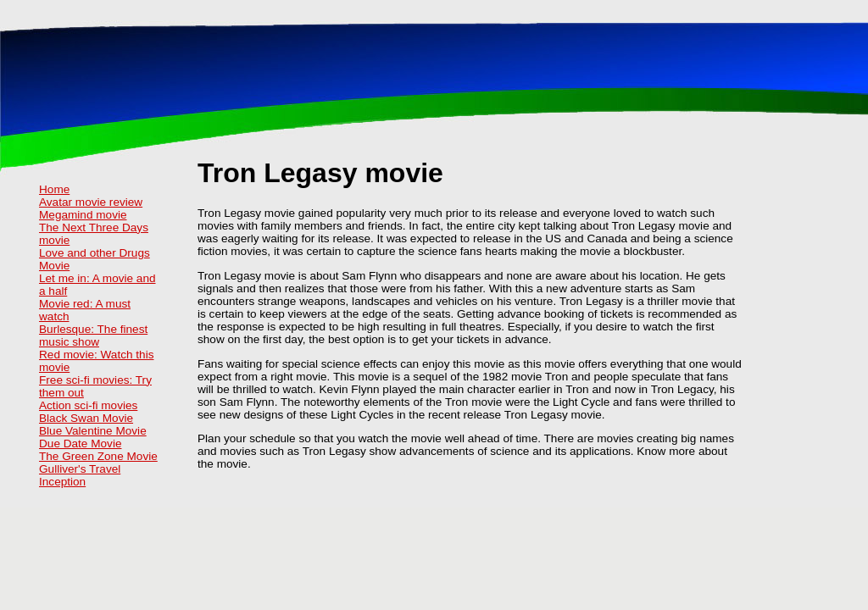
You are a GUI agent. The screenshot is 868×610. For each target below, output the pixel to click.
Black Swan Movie (86, 418)
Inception (62, 482)
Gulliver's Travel (80, 469)
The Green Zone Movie (98, 456)
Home (54, 189)
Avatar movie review (91, 202)
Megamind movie (83, 215)
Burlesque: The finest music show (93, 335)
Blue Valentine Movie (93, 431)
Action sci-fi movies (88, 405)
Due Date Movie (80, 444)
